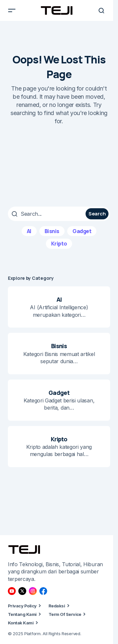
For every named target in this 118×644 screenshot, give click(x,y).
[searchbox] (48, 214)
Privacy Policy (22, 606)
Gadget (82, 231)
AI (29, 231)
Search (97, 214)
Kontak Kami (21, 623)
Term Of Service (65, 614)
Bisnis (52, 231)
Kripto (59, 244)
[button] (12, 10)
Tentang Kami (22, 614)
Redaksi (57, 606)
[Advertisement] (59, 166)
